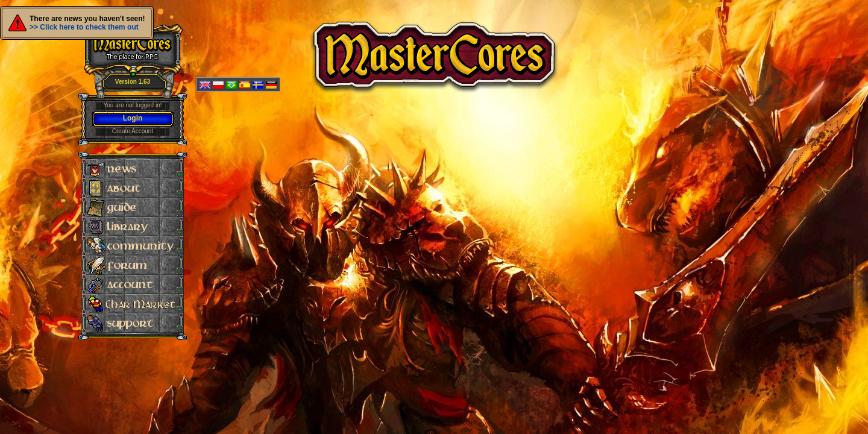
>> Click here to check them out (84, 27)
